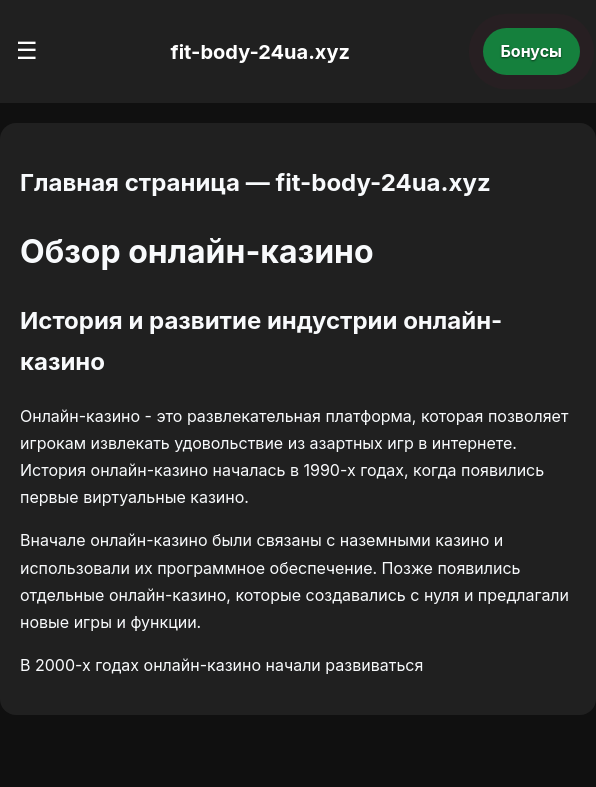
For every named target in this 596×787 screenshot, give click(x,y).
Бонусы (532, 51)
